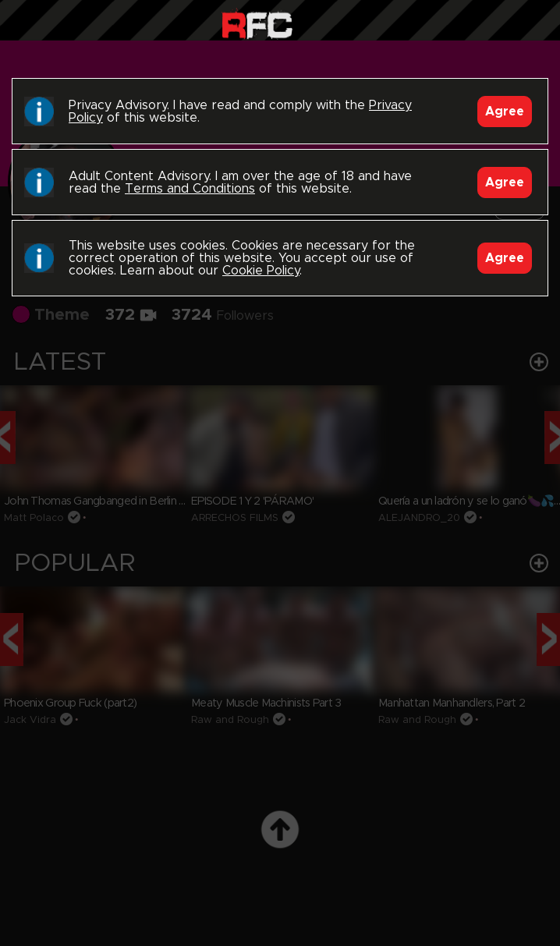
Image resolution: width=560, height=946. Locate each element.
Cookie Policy (261, 271)
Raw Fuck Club (257, 24)
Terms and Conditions (190, 189)
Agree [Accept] (505, 112)
